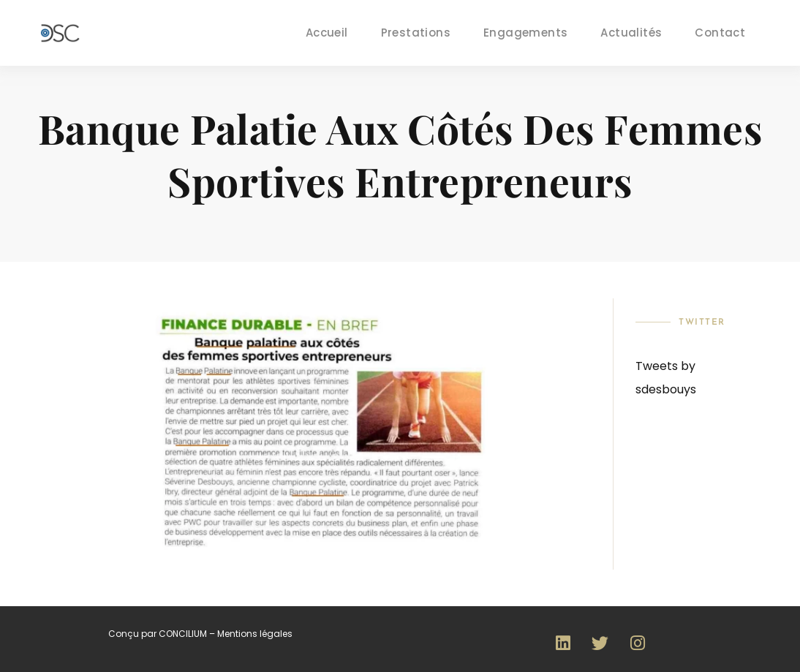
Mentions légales (255, 634)
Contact (720, 33)
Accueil (327, 33)
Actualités (631, 33)
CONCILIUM (183, 634)
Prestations (416, 33)
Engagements (525, 33)
